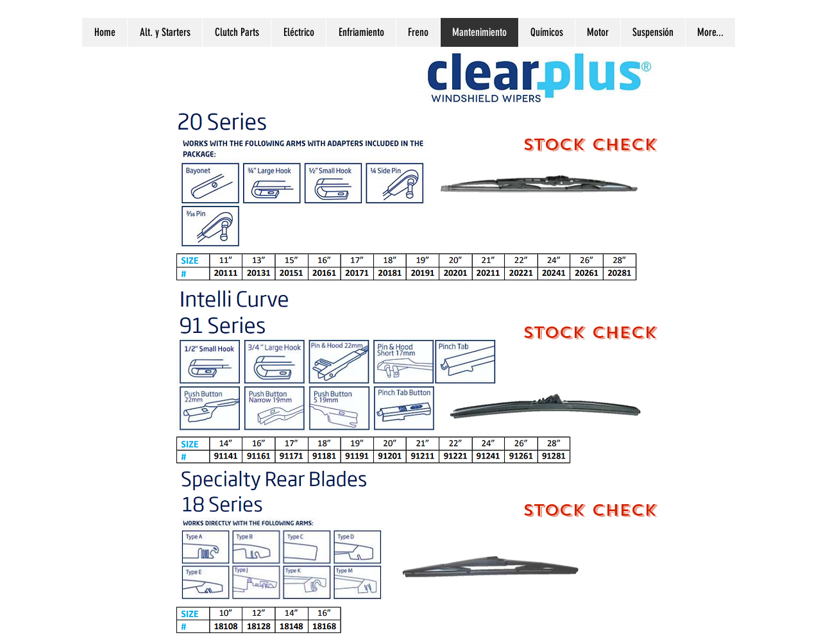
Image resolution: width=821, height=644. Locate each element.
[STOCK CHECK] (590, 145)
